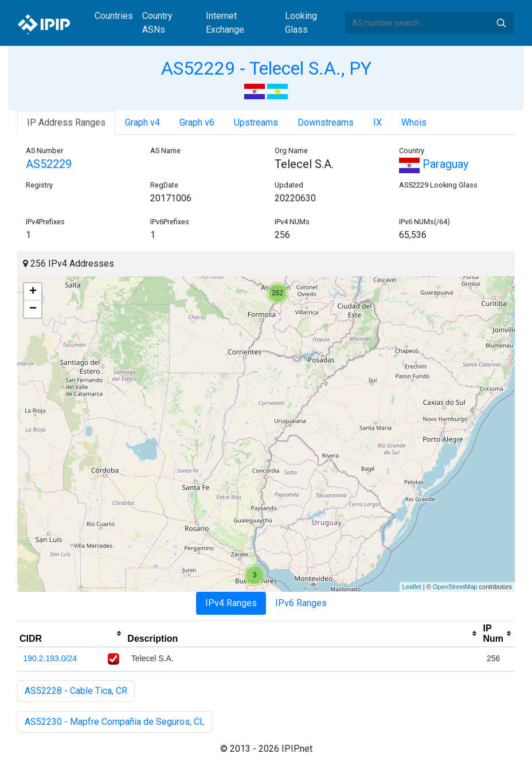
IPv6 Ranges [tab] (301, 603)
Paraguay (434, 164)
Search (501, 23)
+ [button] (33, 292)
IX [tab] (378, 122)
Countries (114, 16)
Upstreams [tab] (256, 122)
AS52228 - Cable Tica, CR (76, 691)
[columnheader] (71, 634)
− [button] (33, 309)
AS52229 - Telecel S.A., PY (266, 68)
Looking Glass (301, 23)
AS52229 (49, 164)
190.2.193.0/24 (50, 658)
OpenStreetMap (455, 587)
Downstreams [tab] (326, 122)
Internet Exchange (225, 23)
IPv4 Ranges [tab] (231, 603)
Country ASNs (157, 23)
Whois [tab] (414, 122)
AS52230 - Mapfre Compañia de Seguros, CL (115, 722)
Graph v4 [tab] (142, 122)
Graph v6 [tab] (197, 122)
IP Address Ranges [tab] (66, 122)
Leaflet (412, 587)
